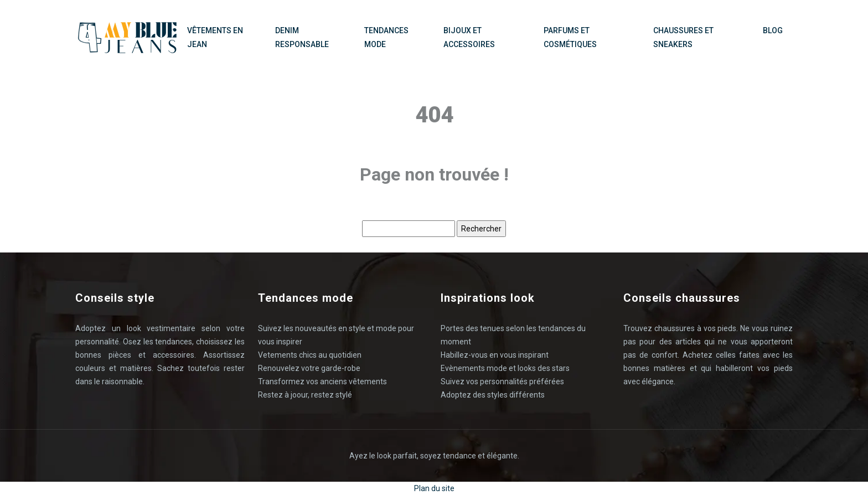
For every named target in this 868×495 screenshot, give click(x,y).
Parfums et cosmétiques (570, 37)
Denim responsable (302, 37)
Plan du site (434, 488)
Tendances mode (386, 37)
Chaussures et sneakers (683, 37)
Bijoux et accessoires (469, 37)
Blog (773, 30)
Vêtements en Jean (215, 37)
